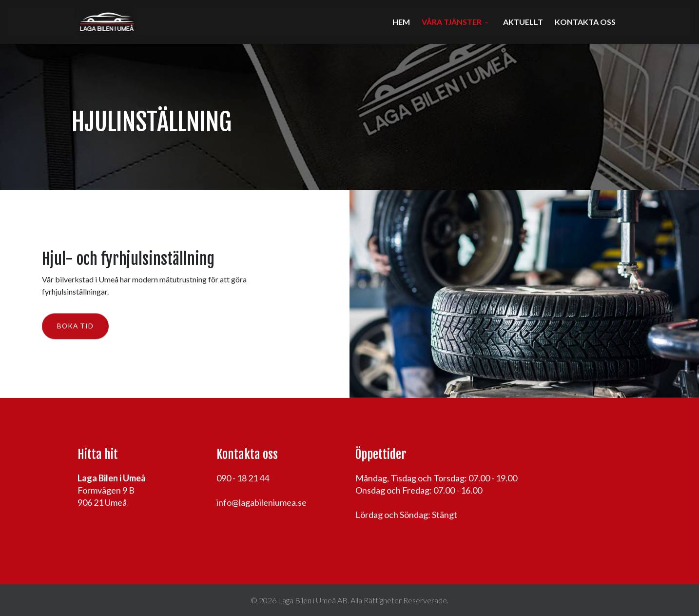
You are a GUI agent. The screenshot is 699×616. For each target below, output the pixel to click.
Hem (401, 22)
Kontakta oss (585, 22)
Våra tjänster (452, 22)
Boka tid (75, 327)
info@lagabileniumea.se (262, 502)
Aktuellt (523, 22)
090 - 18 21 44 (243, 478)
